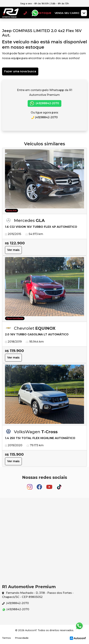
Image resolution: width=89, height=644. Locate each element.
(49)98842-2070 (44, 103)
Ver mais (13, 250)
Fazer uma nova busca (20, 71)
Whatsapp (35, 13)
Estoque (45, 13)
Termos (6, 638)
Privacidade (22, 638)
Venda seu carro (67, 13)
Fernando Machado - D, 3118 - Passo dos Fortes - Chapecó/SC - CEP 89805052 (38, 595)
